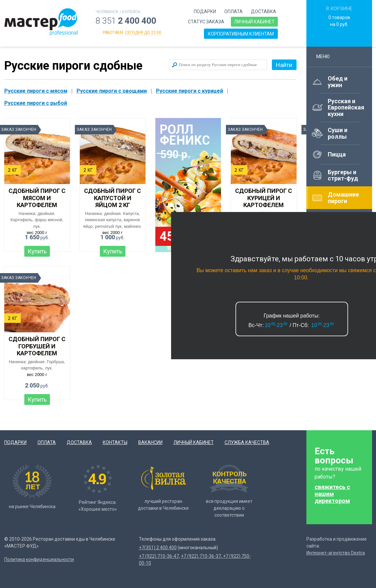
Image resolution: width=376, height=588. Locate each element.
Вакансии (150, 442)
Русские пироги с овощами (112, 91)
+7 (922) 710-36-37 (201, 556)
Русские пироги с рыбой (36, 103)
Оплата (233, 12)
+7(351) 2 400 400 (158, 548)
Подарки (205, 12)
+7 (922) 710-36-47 (159, 556)
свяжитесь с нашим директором (332, 494)
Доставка (264, 12)
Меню (326, 57)
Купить (37, 251)
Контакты (115, 442)
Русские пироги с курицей (189, 91)
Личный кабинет (254, 22)
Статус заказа (206, 22)
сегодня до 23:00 (143, 33)
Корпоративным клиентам (241, 34)
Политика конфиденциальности (39, 559)
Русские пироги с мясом (36, 91)
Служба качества (247, 442)
